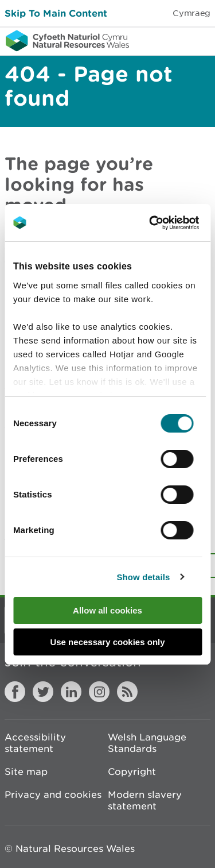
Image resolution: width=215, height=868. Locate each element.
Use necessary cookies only (107, 642)
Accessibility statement (35, 743)
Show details (143, 577)
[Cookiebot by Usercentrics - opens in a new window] (169, 223)
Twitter (43, 692)
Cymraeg (191, 13)
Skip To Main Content (56, 13)
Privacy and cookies (53, 794)
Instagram (99, 692)
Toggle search (167, 40)
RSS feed (127, 692)
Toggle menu (199, 40)
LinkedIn (71, 692)
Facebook (15, 692)
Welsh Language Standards (147, 743)
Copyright (132, 771)
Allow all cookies (107, 610)
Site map (26, 771)
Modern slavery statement (145, 800)
